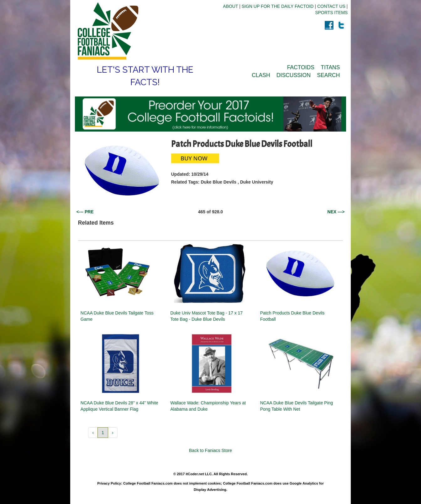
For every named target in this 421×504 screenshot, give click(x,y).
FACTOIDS (301, 67)
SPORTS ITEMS (331, 13)
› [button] (113, 433)
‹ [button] (93, 433)
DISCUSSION (294, 75)
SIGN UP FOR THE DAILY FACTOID (278, 6)
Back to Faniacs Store (210, 450)
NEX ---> (336, 212)
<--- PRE (85, 212)
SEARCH (328, 75)
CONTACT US (331, 6)
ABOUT (230, 6)
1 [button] (103, 433)
